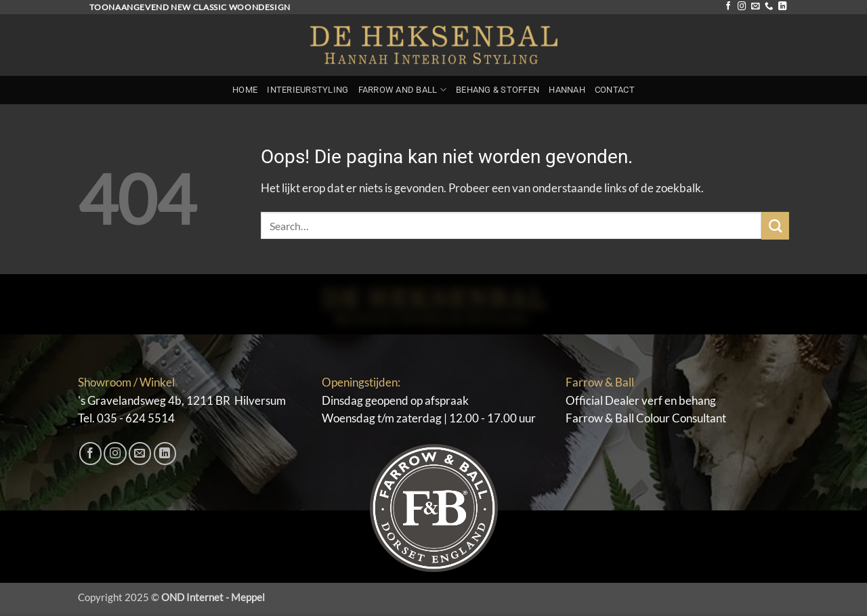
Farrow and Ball (402, 90)
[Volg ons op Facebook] (728, 7)
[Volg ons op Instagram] (742, 7)
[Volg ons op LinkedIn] (782, 7)
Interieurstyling (308, 90)
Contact (615, 90)
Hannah (567, 90)
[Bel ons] (769, 7)
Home (245, 90)
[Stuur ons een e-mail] (755, 7)
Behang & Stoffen (498, 90)
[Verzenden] (775, 226)
